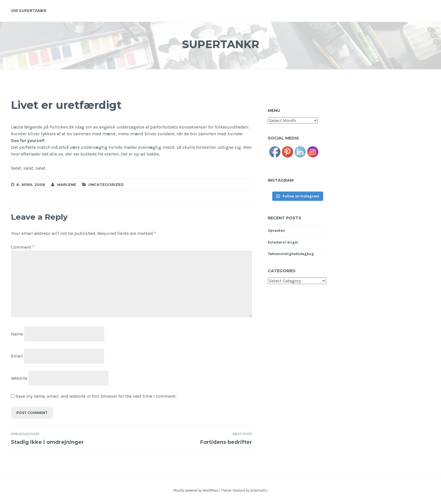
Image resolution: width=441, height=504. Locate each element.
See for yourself (28, 140)
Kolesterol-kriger (283, 242)
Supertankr (220, 43)
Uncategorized (106, 184)
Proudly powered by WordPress (196, 490)
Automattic (259, 490)
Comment (23, 247)
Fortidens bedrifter (192, 438)
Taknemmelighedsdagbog (291, 254)
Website (19, 378)
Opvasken (276, 230)
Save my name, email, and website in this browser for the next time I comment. (96, 396)
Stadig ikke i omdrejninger (71, 438)
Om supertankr (29, 11)
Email (17, 356)
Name (17, 334)
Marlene (67, 184)
